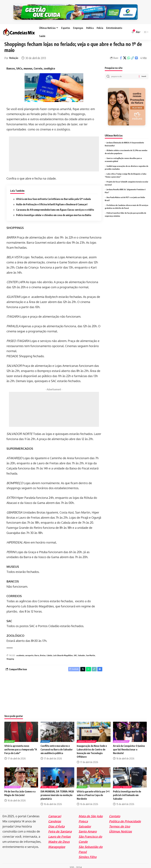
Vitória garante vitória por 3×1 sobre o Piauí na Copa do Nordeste (93, 791)
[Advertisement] (54, 150)
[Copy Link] (133, 54)
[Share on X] (125, 54)
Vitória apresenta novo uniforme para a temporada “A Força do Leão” (21, 746)
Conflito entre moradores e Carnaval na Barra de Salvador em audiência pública (57, 746)
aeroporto (29, 651)
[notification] (133, 28)
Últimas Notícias (120, 828)
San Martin (90, 651)
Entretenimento (121, 738)
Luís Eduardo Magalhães (63, 651)
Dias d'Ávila (56, 823)
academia (20, 651)
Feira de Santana (60, 828)
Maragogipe (57, 843)
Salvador (81, 651)
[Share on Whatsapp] (129, 54)
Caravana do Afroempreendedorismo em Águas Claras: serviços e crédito (55, 205)
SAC (75, 651)
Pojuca (83, 818)
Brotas (43, 651)
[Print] (136, 54)
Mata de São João (91, 813)
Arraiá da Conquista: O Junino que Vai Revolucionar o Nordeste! (129, 746)
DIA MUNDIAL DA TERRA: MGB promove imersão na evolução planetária (57, 791)
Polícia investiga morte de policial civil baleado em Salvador (127, 791)
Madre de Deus (59, 838)
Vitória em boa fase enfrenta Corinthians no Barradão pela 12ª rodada (53, 195)
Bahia (44, 783)
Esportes (10, 738)
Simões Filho (88, 853)
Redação (14, 54)
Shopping (10, 655)
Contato (115, 813)
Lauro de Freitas (59, 833)
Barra (37, 651)
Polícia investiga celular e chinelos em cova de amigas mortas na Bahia (54, 211)
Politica (46, 738)
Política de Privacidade (125, 818)
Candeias (55, 818)
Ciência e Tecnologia (87, 738)
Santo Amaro (88, 828)
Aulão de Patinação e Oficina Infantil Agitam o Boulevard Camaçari (52, 200)
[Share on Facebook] (121, 54)
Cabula (49, 651)
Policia (117, 783)
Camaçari (55, 813)
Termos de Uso (120, 823)
